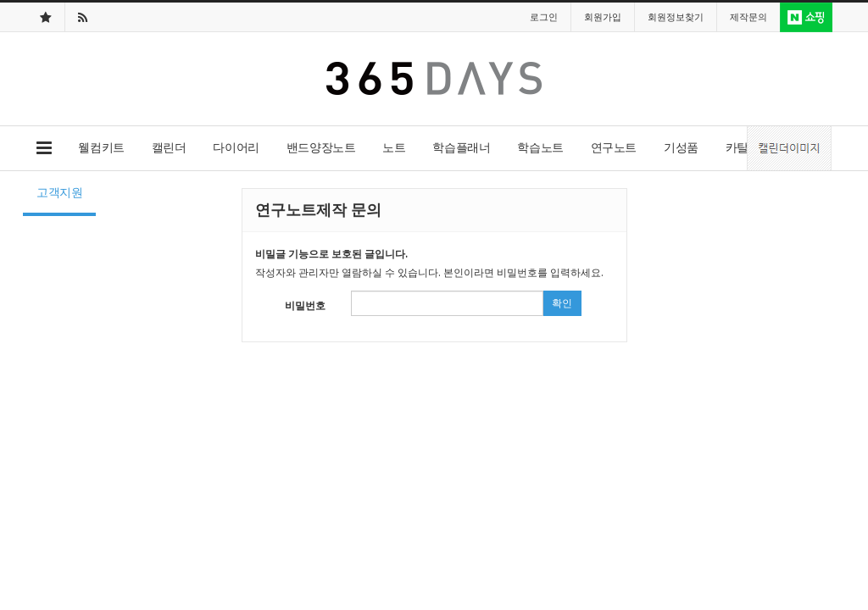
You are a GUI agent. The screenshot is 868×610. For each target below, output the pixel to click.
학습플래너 (461, 147)
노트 (394, 147)
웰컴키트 (101, 147)
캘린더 (169, 147)
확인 (562, 303)
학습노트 (540, 147)
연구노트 (614, 147)
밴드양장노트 (321, 147)
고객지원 (59, 192)
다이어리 (236, 147)
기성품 (681, 147)
